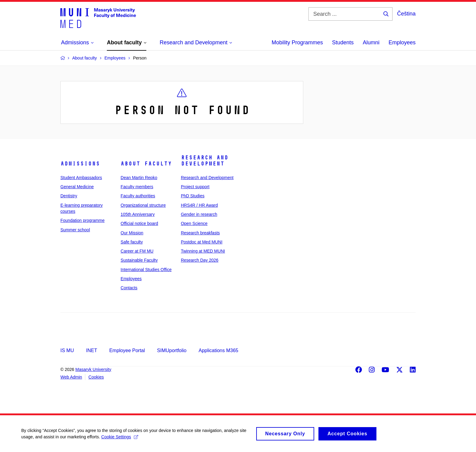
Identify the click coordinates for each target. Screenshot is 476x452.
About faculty (146, 164)
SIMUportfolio (172, 350)
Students (343, 42)
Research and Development (205, 161)
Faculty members (137, 187)
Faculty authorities (138, 196)
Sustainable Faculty (139, 260)
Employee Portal (127, 350)
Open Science (194, 223)
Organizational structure (143, 205)
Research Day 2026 (200, 260)
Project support (195, 187)
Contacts (129, 288)
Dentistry (69, 196)
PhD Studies (193, 196)
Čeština (406, 14)
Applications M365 (218, 350)
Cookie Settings (120, 440)
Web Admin (71, 377)
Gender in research (199, 214)
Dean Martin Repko (139, 178)
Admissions (80, 164)
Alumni (371, 42)
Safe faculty (132, 242)
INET (91, 350)
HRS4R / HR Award (199, 205)
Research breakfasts (200, 233)
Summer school (75, 230)
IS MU (67, 350)
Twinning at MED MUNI (203, 251)
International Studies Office (146, 270)
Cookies (96, 377)
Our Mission (132, 233)
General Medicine (77, 187)
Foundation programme (83, 220)
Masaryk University (93, 369)
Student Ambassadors (81, 178)
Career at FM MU (137, 251)
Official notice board (139, 223)
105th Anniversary (138, 214)
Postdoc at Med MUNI (202, 242)
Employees (402, 42)
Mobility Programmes (297, 42)
